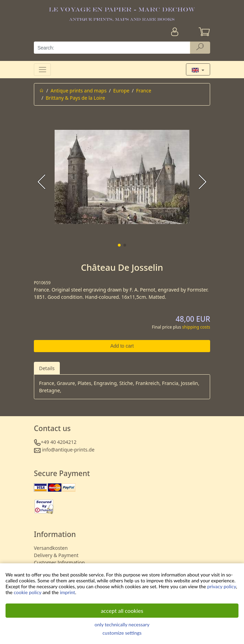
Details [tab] (47, 368)
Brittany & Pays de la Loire (75, 98)
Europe (121, 91)
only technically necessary (122, 624)
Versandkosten (51, 548)
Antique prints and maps (78, 91)
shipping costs (196, 327)
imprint (67, 592)
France (144, 91)
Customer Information (59, 562)
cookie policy (28, 592)
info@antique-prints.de (68, 450)
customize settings (122, 633)
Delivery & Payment (56, 555)
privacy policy (222, 586)
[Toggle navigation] (42, 69)
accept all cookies (122, 611)
